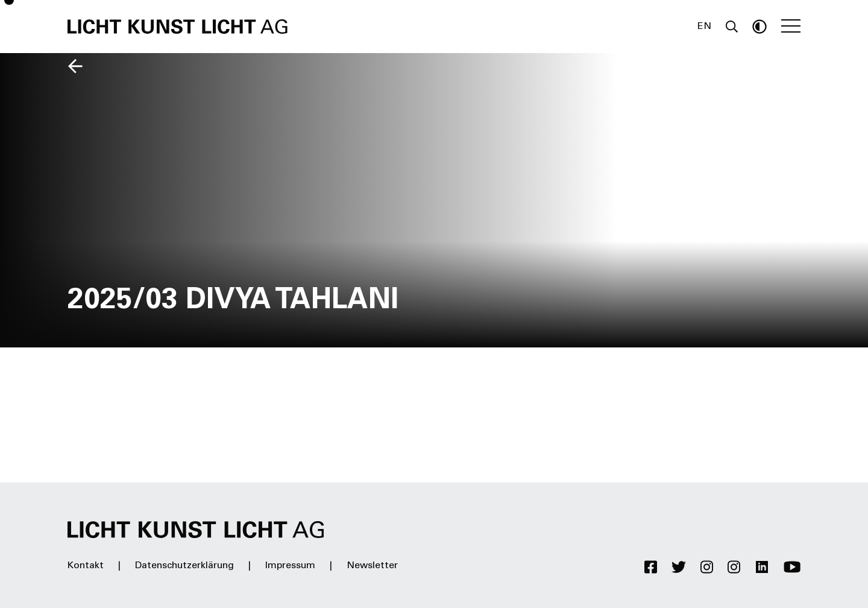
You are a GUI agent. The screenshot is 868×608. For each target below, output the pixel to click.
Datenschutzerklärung (184, 566)
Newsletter (372, 566)
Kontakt (86, 566)
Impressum (290, 566)
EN (704, 27)
